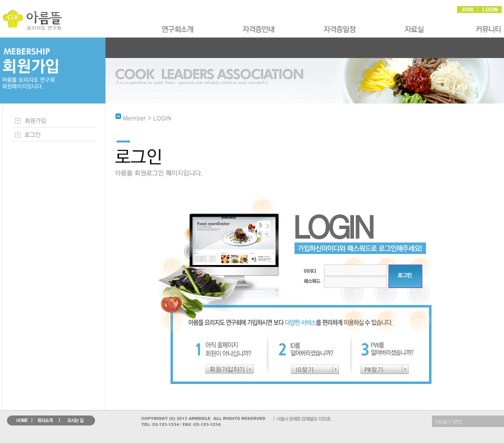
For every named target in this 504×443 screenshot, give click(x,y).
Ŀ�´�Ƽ (487, 29)
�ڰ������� (340, 29)
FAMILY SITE (448, 422)
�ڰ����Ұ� (259, 29)
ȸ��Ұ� (178, 29)
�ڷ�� (416, 29)
